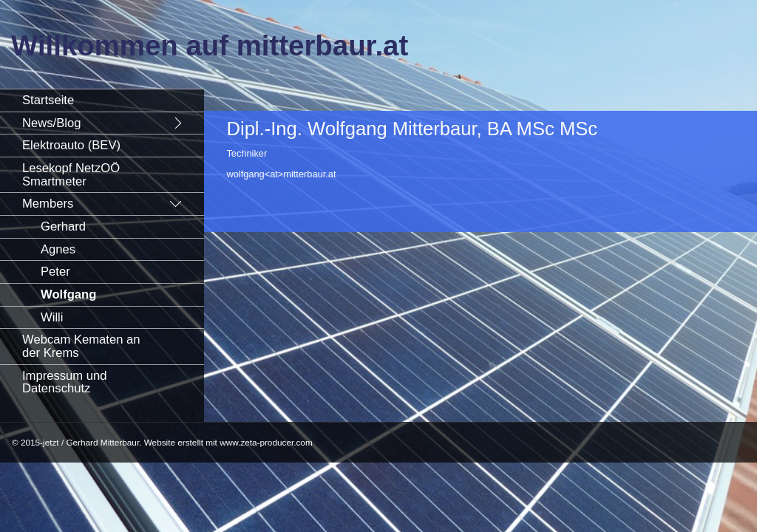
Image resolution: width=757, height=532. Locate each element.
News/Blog (51, 123)
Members (48, 204)
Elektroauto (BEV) (71, 145)
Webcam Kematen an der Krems (81, 346)
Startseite (48, 100)
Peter (55, 272)
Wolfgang (68, 294)
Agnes (58, 249)
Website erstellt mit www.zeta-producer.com (228, 442)
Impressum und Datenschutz (65, 382)
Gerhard (63, 226)
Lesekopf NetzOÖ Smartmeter (71, 175)
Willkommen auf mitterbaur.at (210, 45)
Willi (52, 317)
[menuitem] (102, 100)
